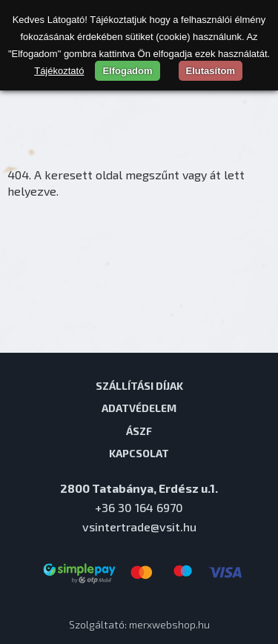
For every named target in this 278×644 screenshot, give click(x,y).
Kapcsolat (139, 453)
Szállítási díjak (139, 385)
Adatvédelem (139, 408)
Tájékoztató (59, 71)
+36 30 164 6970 (139, 507)
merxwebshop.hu (169, 624)
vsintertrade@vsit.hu (139, 527)
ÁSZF (139, 431)
